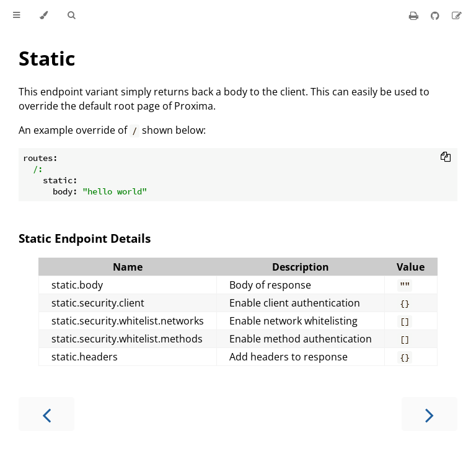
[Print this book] (415, 15)
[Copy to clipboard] (446, 158)
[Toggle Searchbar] (71, 15)
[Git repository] (436, 15)
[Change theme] (44, 15)
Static (47, 58)
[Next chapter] (430, 414)
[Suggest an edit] (457, 15)
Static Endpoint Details (85, 238)
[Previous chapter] (46, 414)
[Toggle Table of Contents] (16, 15)
